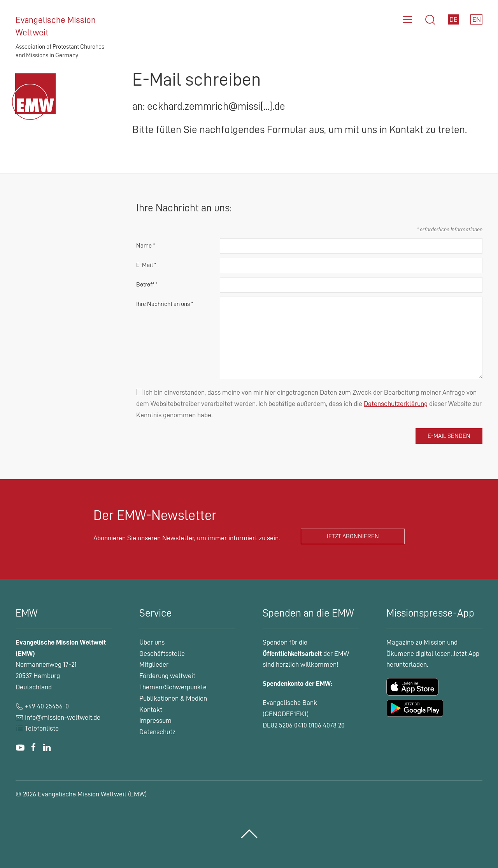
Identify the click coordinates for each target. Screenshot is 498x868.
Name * (146, 246)
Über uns (152, 642)
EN (477, 19)
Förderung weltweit (167, 676)
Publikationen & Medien (173, 698)
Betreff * (147, 285)
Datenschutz (157, 732)
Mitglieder (154, 664)
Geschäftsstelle (162, 654)
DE (453, 19)
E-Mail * (146, 265)
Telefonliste (37, 728)
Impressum (155, 720)
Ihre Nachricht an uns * (165, 304)
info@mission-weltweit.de (63, 717)
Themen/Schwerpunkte (173, 687)
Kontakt (151, 710)
